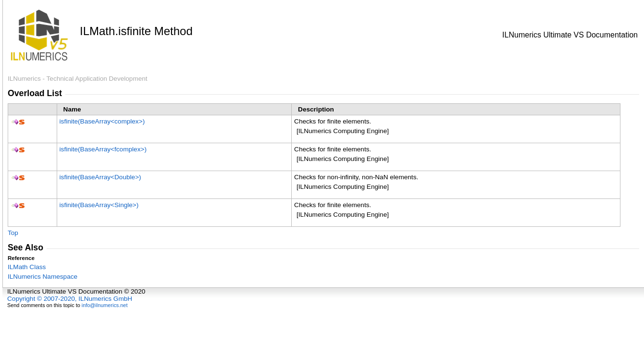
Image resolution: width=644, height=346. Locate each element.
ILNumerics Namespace (43, 277)
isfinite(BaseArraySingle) (99, 205)
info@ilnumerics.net (105, 305)
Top (13, 233)
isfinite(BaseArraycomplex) (102, 121)
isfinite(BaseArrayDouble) (100, 177)
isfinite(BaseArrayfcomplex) (103, 149)
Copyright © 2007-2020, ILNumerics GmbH (70, 299)
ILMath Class (27, 267)
